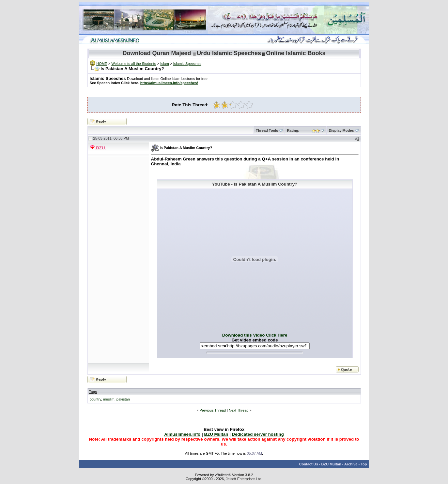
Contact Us (309, 464)
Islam (164, 64)
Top (364, 464)
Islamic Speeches (187, 64)
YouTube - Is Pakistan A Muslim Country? (255, 184)
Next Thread (239, 410)
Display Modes (341, 130)
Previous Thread (213, 410)
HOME (102, 64)
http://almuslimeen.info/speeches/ (169, 83)
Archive (351, 464)
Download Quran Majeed (157, 53)
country (95, 399)
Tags (93, 392)
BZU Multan (331, 464)
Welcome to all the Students (134, 64)
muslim (109, 399)
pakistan (123, 399)
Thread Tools (267, 130)
